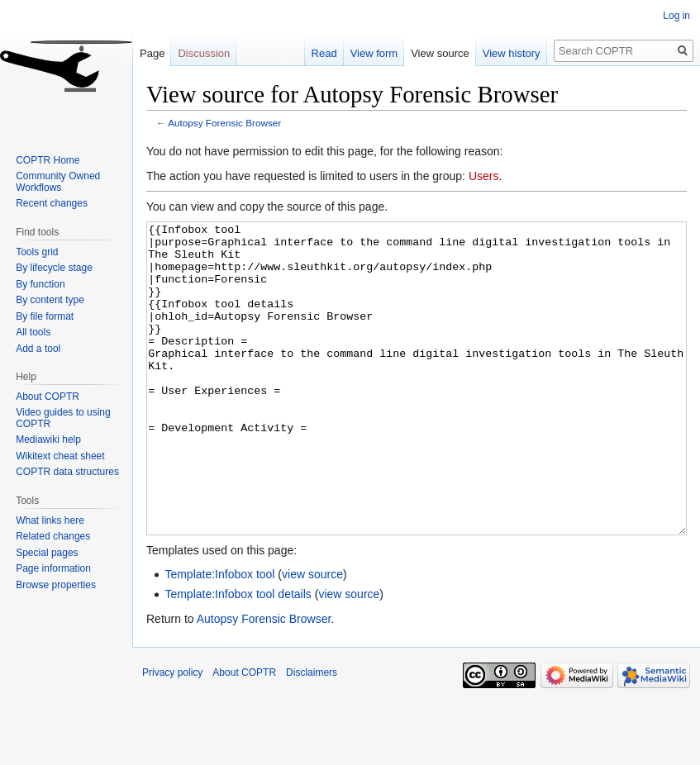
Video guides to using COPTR (63, 418)
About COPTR (48, 397)
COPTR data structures (67, 472)
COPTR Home (48, 160)
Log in (676, 16)
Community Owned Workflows (58, 182)
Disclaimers (312, 734)
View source (440, 53)
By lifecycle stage (54, 268)
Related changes (53, 536)
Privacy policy (172, 734)
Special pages (47, 553)
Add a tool (38, 349)
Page (152, 53)
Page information (53, 568)
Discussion (204, 53)
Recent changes (52, 203)
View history (512, 53)
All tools (33, 332)
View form (374, 53)
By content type (50, 300)
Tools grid (37, 252)
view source (312, 636)
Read (324, 53)
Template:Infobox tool (219, 636)
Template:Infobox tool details (238, 656)
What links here (50, 520)
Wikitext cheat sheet (60, 456)
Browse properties (56, 585)
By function (40, 284)
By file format (45, 316)
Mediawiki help (48, 440)
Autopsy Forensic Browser (224, 123)
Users (484, 176)
